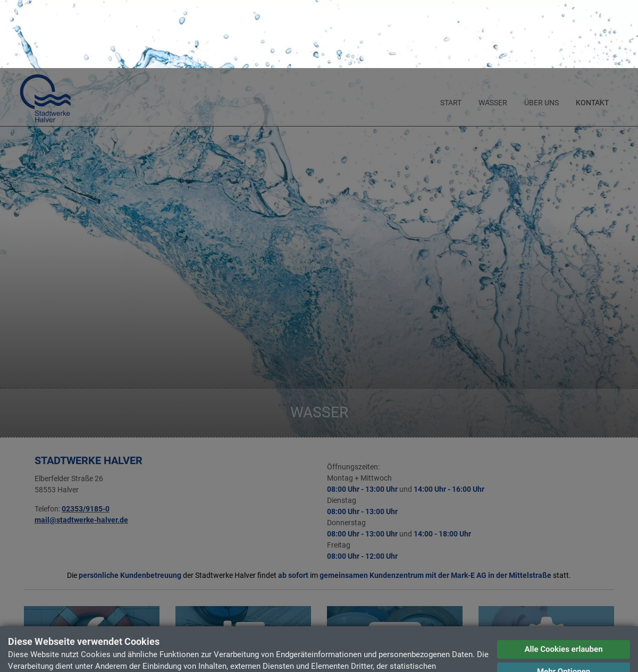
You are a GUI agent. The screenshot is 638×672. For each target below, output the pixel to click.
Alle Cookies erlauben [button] (563, 581)
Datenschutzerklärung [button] (564, 648)
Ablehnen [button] (564, 625)
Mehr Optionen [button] (564, 603)
